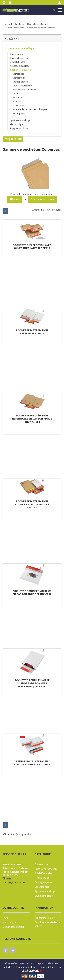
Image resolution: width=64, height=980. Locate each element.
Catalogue (20, 24)
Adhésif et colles (17, 62)
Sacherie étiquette (16, 28)
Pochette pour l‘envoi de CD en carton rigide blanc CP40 (32, 592)
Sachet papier (19, 113)
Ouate (15, 94)
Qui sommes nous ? (45, 918)
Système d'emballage (20, 120)
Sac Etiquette (42, 887)
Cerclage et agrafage (20, 66)
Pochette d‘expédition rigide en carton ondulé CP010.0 (32, 504)
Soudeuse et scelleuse (22, 86)
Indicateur (17, 98)
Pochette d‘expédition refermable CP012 (32, 332)
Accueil (9, 24)
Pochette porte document (25, 90)
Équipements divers (19, 128)
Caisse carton (16, 54)
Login (6, 918)
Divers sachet (19, 105)
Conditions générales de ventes (48, 924)
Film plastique (17, 124)
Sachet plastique (20, 82)
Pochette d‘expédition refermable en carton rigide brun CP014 (32, 419)
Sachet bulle (18, 74)
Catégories (13, 39)
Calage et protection (20, 58)
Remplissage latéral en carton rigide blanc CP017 (32, 763)
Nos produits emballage (38, 24)
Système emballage (45, 891)
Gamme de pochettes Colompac (41, 28)
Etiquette (17, 101)
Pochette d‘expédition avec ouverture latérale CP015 (32, 246)
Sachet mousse (20, 78)
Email (15, 199)
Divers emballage (44, 896)
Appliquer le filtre (13, 139)
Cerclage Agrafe (43, 882)
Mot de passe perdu (13, 927)
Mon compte (9, 922)
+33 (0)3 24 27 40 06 (42, 199)
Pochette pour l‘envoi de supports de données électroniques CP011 (32, 683)
